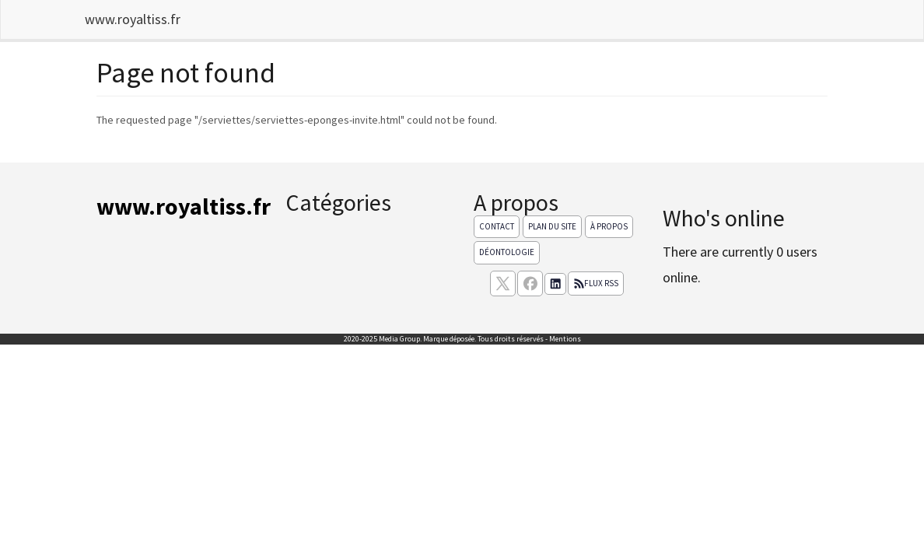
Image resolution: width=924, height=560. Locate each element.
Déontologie (507, 252)
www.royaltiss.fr (133, 19)
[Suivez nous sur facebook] (530, 283)
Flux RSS (596, 283)
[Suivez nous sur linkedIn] (555, 284)
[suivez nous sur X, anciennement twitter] (503, 283)
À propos (609, 226)
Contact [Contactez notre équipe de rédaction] (497, 226)
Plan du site (552, 226)
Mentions (565, 339)
